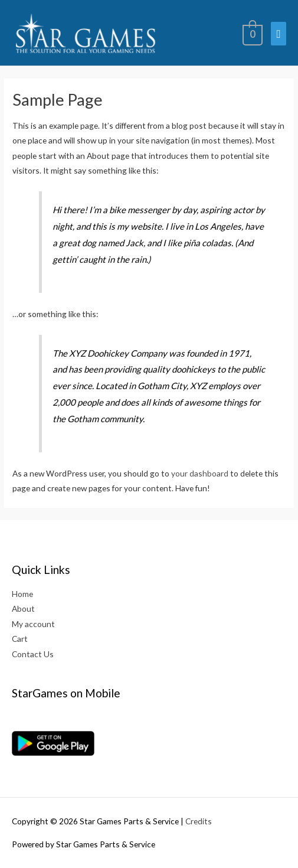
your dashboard (200, 473)
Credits (199, 821)
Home (22, 594)
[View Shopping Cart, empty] (251, 33)
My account (33, 624)
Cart (20, 639)
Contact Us (33, 654)
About (23, 608)
